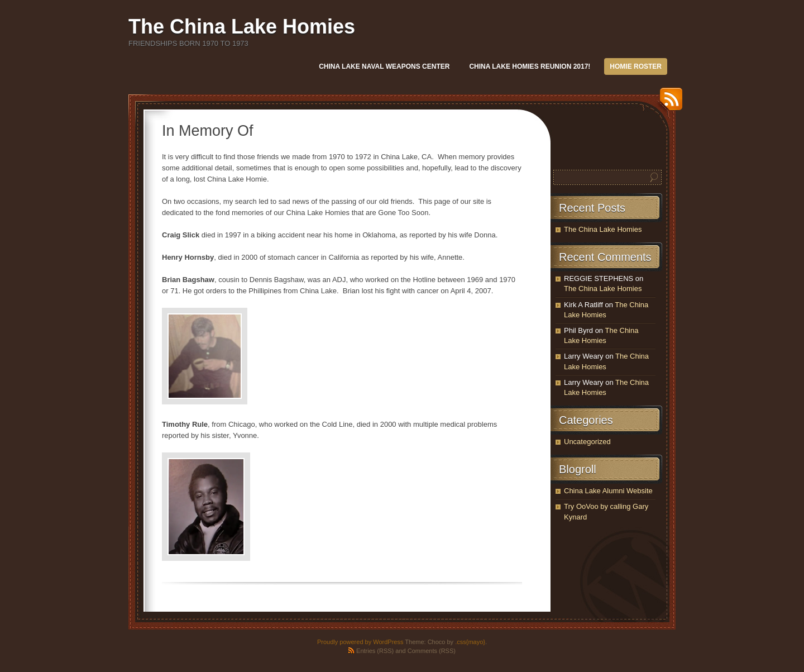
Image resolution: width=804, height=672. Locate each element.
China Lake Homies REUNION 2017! (530, 66)
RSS (668, 103)
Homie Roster (636, 66)
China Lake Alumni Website (608, 491)
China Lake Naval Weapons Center (384, 66)
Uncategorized (587, 442)
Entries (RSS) (375, 651)
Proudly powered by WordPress (360, 642)
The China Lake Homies (242, 27)
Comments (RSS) (432, 651)
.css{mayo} (470, 642)
